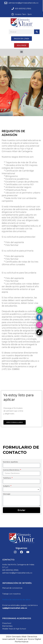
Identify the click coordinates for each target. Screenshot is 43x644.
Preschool (7, 623)
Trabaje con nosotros (11, 594)
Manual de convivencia (12, 588)
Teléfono (7, 478)
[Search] (37, 32)
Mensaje (7, 494)
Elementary (7, 626)
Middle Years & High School (14, 629)
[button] (21, 52)
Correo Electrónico (11, 470)
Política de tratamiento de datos (16, 599)
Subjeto (7, 486)
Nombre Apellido (10, 462)
